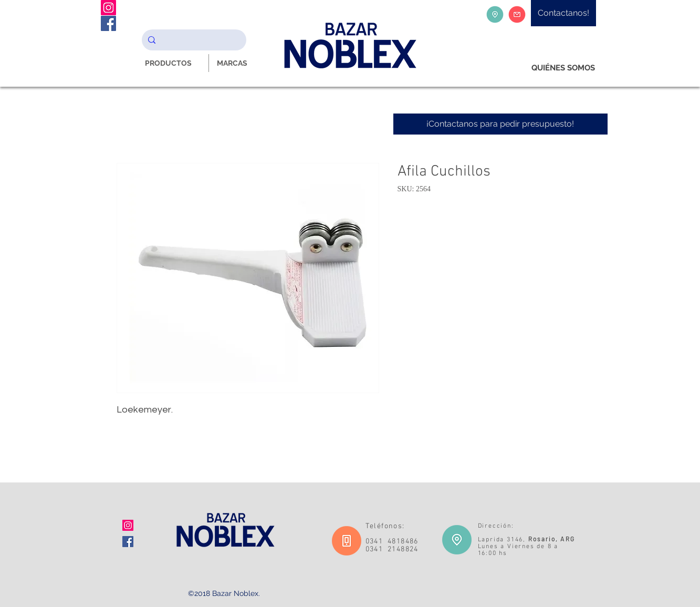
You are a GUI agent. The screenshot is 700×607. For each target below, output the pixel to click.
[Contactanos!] (563, 13)
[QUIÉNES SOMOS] (563, 68)
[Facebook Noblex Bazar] (108, 23)
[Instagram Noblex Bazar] (108, 8)
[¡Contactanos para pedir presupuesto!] (500, 124)
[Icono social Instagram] (128, 525)
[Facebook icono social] (128, 542)
